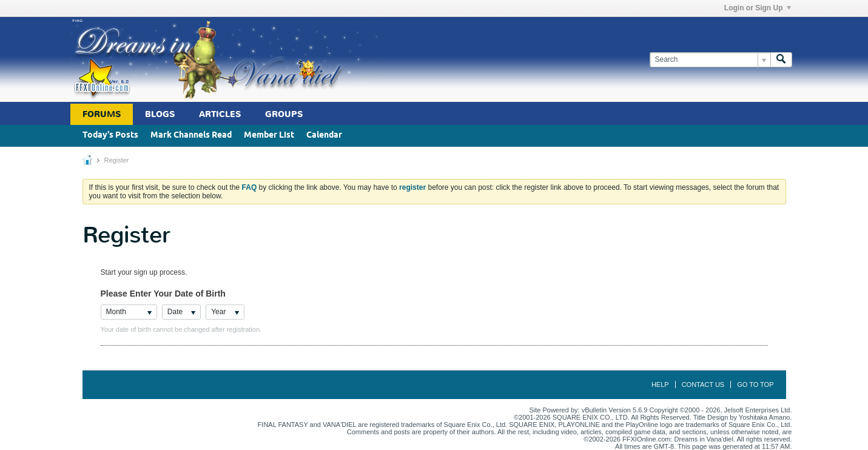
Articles (220, 114)
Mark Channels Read (191, 136)
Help (660, 385)
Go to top (755, 385)
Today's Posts (110, 136)
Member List (269, 136)
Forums (102, 114)
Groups (284, 114)
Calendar (324, 136)
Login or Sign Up (758, 8)
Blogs (160, 114)
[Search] (710, 60)
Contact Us (703, 385)
